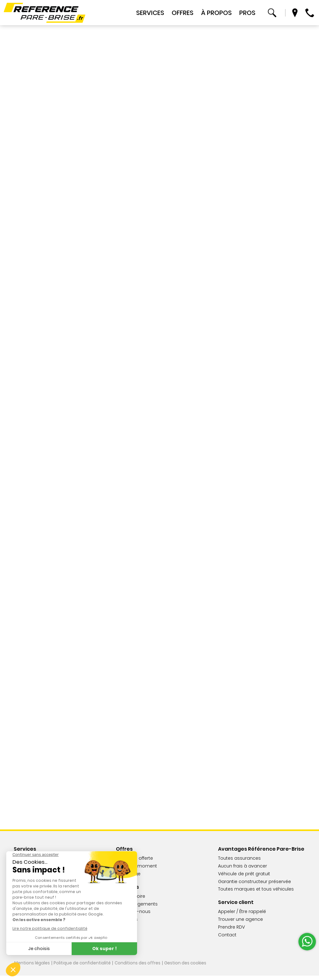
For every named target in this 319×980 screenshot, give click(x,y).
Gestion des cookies (188, 968)
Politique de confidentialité (83, 968)
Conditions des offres (139, 968)
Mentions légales (32, 968)
